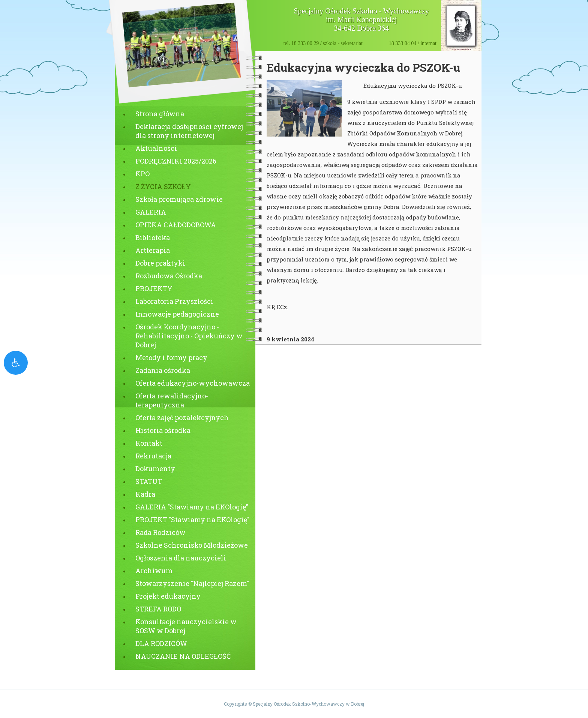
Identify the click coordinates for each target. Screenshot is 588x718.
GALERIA (151, 212)
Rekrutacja (153, 456)
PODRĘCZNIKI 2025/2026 (176, 161)
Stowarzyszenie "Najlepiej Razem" (192, 583)
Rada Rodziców (160, 532)
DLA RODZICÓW (161, 643)
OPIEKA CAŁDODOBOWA (176, 225)
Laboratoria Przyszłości (174, 301)
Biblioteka (153, 237)
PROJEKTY (154, 288)
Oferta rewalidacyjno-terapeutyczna (172, 400)
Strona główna (160, 114)
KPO (142, 174)
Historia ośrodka (163, 430)
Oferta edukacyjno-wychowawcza (193, 383)
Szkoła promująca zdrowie (179, 199)
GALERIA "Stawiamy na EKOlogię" (192, 507)
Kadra (145, 494)
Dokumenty (155, 469)
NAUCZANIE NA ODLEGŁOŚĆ (183, 656)
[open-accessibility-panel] (16, 363)
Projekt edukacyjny (168, 596)
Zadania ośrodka (163, 370)
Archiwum (154, 571)
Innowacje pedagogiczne (177, 314)
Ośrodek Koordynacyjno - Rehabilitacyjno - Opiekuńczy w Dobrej (189, 336)
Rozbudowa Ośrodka (169, 276)
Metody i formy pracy (171, 357)
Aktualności (156, 148)
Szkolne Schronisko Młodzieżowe (192, 545)
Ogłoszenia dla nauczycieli (181, 558)
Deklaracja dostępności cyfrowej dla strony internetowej (189, 131)
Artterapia (153, 250)
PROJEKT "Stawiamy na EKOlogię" (192, 520)
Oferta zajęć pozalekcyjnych (182, 418)
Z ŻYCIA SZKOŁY (163, 186)
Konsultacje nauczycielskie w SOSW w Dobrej (186, 626)
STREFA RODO (158, 609)
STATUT (149, 481)
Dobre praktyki (160, 263)
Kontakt (149, 443)
